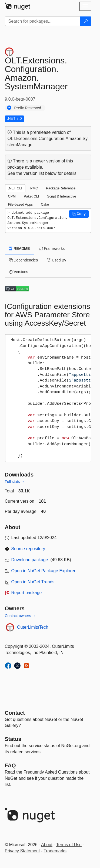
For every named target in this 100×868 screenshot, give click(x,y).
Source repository (28, 549)
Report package (27, 593)
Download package (30, 560)
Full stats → (15, 482)
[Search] (86, 21)
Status (13, 739)
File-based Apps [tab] (21, 204)
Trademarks (55, 851)
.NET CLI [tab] (15, 188)
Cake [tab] (45, 204)
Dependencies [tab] (23, 260)
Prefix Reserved (28, 108)
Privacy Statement (22, 851)
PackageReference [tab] (61, 188)
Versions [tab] (19, 272)
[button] (79, 214)
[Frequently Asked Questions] (10, 765)
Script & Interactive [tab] (61, 196)
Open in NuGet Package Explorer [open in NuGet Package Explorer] (43, 571)
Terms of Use (69, 845)
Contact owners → (20, 616)
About (47, 845)
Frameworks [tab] (52, 249)
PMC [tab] (34, 188)
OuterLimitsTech (33, 627)
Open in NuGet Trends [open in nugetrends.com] (33, 582)
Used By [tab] (57, 260)
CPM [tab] (12, 196)
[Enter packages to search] (43, 21)
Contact (15, 713)
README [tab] (19, 249)
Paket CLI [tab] (31, 196)
